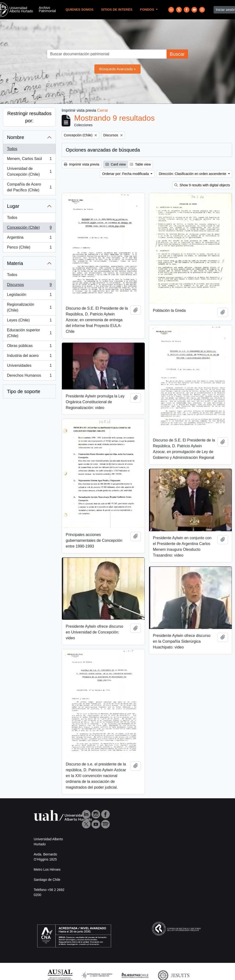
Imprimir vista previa (82, 164)
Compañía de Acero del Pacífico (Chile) (29, 187)
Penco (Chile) (29, 248)
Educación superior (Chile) (29, 333)
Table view (140, 164)
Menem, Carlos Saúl (29, 160)
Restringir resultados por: (29, 117)
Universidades (29, 367)
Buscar (177, 54)
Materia (15, 263)
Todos (12, 149)
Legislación (29, 296)
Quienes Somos (79, 10)
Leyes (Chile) (29, 321)
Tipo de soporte (24, 391)
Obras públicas (29, 347)
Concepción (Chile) (29, 229)
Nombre (16, 137)
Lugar (13, 206)
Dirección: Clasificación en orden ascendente (193, 174)
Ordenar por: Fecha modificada (126, 174)
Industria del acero (29, 357)
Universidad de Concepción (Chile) (29, 171)
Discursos (29, 286)
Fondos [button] (148, 10)
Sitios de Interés (117, 10)
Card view (116, 164)
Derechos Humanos (29, 376)
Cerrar (103, 110)
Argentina (29, 238)
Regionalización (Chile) (29, 307)
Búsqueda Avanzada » (117, 69)
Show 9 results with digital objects (202, 185)
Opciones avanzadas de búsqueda (103, 150)
